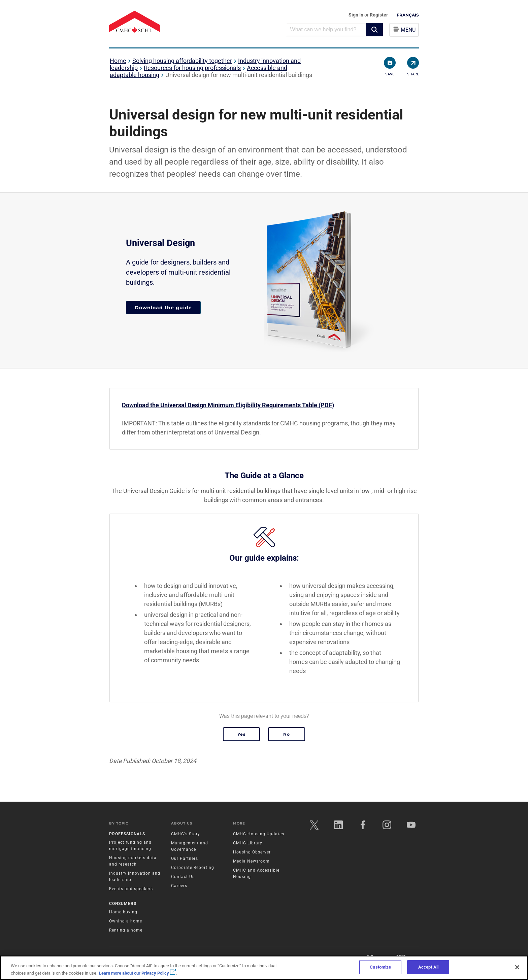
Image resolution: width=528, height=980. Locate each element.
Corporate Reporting (193, 868)
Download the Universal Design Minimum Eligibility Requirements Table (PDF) (228, 405)
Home (118, 61)
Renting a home (126, 930)
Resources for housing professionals (192, 68)
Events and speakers (131, 889)
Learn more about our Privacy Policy (137, 973)
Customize (380, 967)
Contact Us (183, 877)
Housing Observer (252, 852)
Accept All (428, 967)
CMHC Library (248, 843)
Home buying (123, 912)
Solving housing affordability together (182, 61)
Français (408, 15)
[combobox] (326, 29)
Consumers (123, 904)
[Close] (517, 967)
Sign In (356, 15)
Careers (179, 886)
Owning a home (126, 921)
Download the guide (163, 308)
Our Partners (185, 859)
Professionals (127, 834)
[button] (374, 30)
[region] (264, 968)
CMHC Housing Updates (259, 834)
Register (379, 15)
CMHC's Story (186, 834)
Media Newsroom (251, 861)
